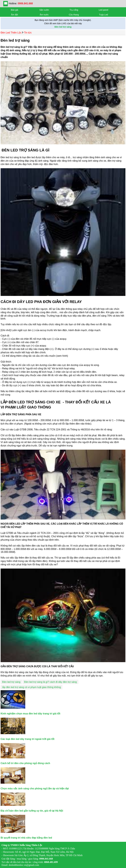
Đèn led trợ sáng (11, 682)
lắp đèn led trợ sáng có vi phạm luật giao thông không (31, 687)
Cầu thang (74, 15)
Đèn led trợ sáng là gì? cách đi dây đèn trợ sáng (51, 682)
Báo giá (14, 10)
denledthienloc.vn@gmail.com (24, 865)
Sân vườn (44, 10)
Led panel (104, 10)
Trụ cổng (74, 10)
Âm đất (15, 15)
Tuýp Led (104, 15)
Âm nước (44, 15)
